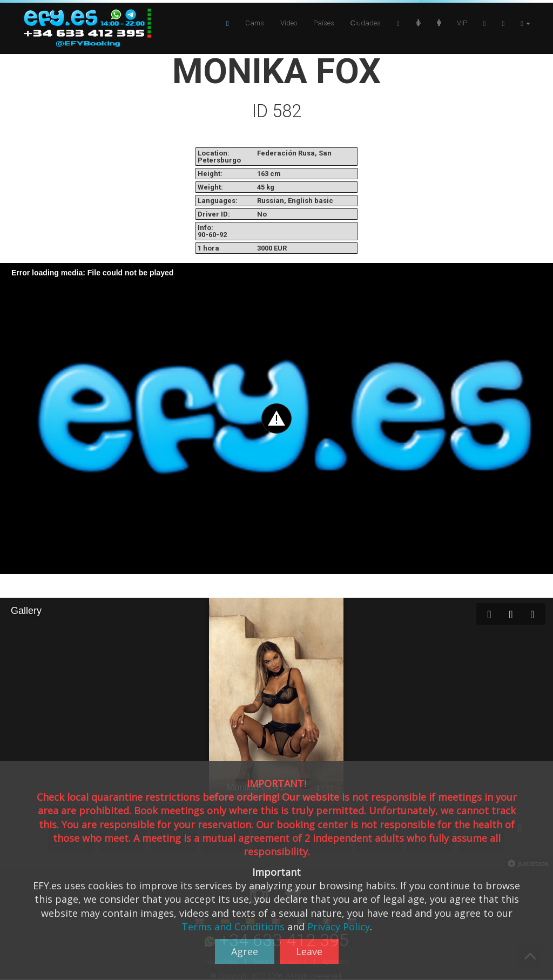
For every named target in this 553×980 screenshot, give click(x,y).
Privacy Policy (339, 927)
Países (324, 23)
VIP (462, 23)
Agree (245, 951)
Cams (255, 23)
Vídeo (289, 23)
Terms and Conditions (233, 927)
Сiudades (366, 23)
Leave (309, 951)
